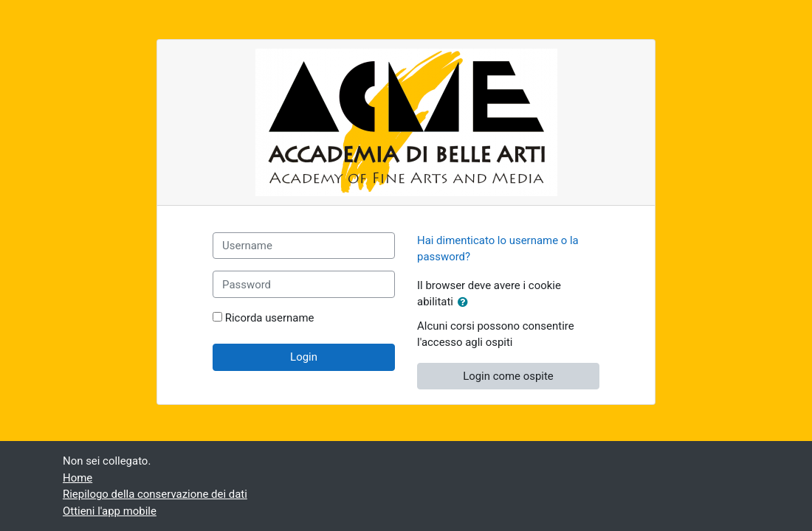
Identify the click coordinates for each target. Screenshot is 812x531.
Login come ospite (508, 376)
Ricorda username (270, 318)
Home (78, 478)
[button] (466, 302)
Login (304, 357)
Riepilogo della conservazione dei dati (155, 494)
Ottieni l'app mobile (110, 511)
